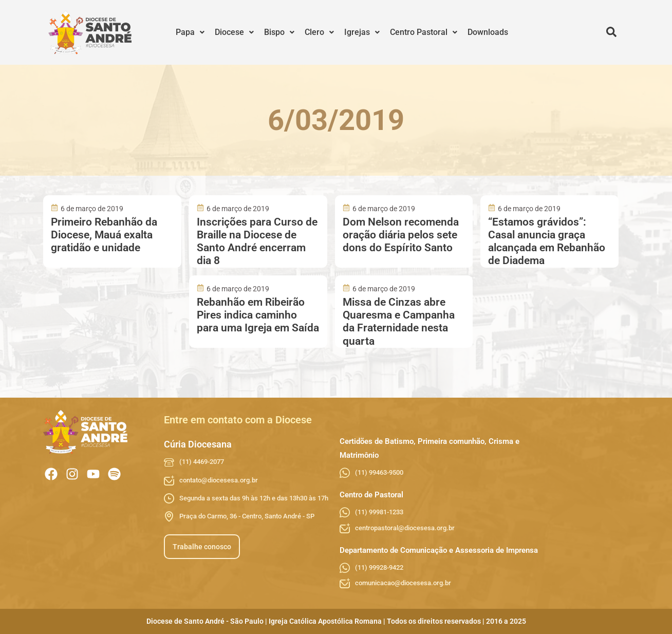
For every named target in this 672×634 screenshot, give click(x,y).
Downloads (488, 32)
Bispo (279, 32)
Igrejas (362, 32)
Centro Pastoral (424, 32)
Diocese (234, 32)
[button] (190, 32)
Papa (190, 32)
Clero (319, 32)
